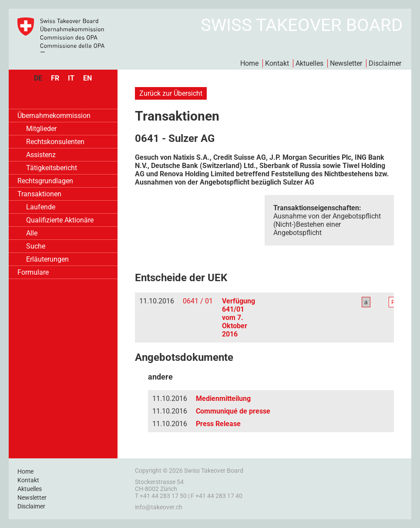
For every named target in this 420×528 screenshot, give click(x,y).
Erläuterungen (47, 259)
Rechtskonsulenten (55, 142)
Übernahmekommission (54, 116)
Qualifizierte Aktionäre (60, 220)
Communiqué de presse (233, 411)
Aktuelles (309, 63)
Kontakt (277, 63)
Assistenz (41, 155)
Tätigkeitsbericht (52, 168)
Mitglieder (41, 129)
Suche (36, 246)
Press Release (218, 424)
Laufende (41, 207)
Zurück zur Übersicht (171, 93)
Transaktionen (39, 194)
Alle (32, 233)
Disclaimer (385, 63)
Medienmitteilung (223, 399)
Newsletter (346, 63)
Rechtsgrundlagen (45, 181)
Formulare (33, 272)
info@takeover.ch (159, 507)
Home (249, 63)
